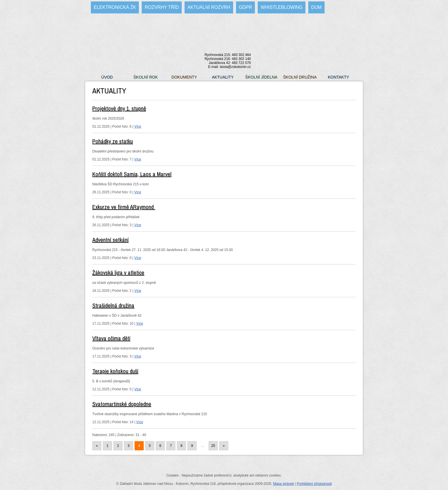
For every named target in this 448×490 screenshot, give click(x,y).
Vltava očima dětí (111, 338)
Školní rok (146, 77)
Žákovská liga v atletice (118, 273)
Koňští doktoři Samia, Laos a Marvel (132, 174)
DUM (316, 7)
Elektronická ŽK (115, 7)
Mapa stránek (284, 484)
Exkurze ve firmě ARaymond (124, 207)
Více (138, 126)
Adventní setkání (110, 240)
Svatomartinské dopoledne (122, 404)
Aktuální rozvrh (209, 7)
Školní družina (300, 77)
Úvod (107, 77)
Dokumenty (184, 77)
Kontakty (338, 77)
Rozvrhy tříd (162, 7)
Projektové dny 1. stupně (119, 108)
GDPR (245, 7)
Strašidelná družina (113, 305)
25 (213, 446)
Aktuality (223, 77)
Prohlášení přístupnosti (314, 484)
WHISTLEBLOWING (282, 7)
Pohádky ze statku (113, 141)
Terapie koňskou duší (115, 371)
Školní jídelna (261, 77)
